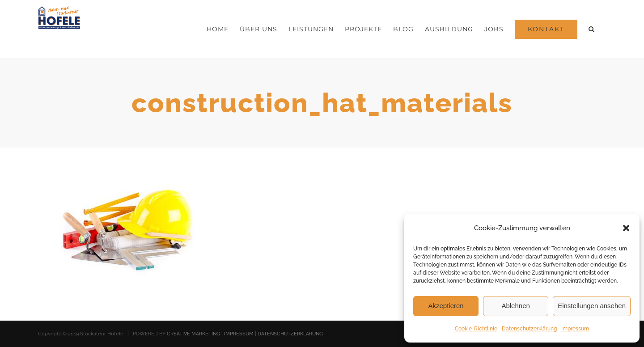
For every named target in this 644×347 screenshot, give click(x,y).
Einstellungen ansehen (592, 306)
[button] (626, 228)
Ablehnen (515, 306)
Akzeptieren (446, 306)
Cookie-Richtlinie (476, 329)
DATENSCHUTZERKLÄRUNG (290, 334)
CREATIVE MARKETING (193, 334)
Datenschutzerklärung (529, 329)
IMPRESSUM (239, 334)
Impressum (575, 329)
